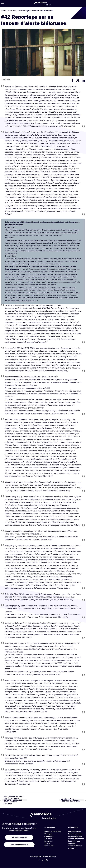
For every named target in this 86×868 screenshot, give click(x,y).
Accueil (4, 11)
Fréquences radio (75, 834)
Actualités (48, 839)
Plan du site (49, 846)
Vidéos (47, 843)
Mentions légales (75, 836)
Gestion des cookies (76, 839)
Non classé (12, 11)
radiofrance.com (74, 831)
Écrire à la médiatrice (53, 831)
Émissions (48, 841)
